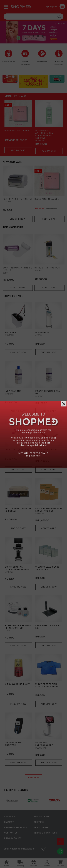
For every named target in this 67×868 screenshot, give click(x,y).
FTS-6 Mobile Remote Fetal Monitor (18, 627)
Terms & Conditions (45, 833)
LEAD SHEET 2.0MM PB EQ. (48, 627)
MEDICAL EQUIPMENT (25, 63)
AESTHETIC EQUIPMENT (59, 63)
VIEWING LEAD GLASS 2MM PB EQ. (48, 568)
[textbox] (33, 17)
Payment (9, 822)
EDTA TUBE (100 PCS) (17, 450)
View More (34, 777)
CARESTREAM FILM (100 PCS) (46, 451)
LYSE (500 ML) (13, 391)
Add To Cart (18, 150)
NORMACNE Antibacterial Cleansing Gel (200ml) (44, 134)
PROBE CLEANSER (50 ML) (48, 393)
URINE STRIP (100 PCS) (48, 268)
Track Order (41, 828)
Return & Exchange (16, 828)
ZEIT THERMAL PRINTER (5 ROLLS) (18, 510)
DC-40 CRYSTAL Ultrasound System (17, 568)
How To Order (42, 817)
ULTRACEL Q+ (43, 333)
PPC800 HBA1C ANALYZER (13, 744)
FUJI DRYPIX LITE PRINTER (18, 199)
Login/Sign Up (51, 7)
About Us (10, 817)
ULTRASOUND (42, 61)
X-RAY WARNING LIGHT (17, 684)
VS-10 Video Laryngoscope (44, 744)
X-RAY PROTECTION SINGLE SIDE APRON (47, 686)
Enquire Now (18, 219)
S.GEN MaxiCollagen (17, 131)
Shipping (39, 822)
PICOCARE (10, 333)
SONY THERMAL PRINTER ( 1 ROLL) (17, 269)
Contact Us (11, 833)
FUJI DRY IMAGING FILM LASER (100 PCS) (49, 510)
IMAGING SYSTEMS (8, 61)
